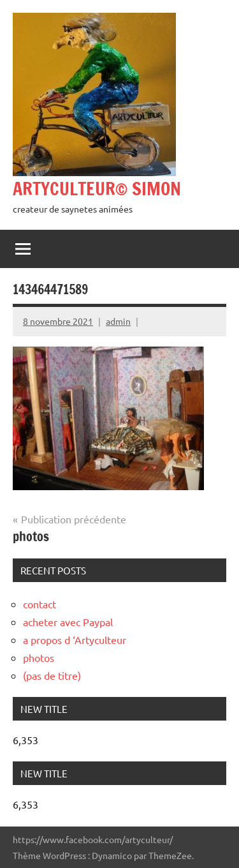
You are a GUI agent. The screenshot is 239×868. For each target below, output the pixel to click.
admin (118, 321)
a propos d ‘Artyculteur (75, 640)
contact (40, 604)
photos (39, 657)
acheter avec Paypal (68, 622)
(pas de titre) (52, 675)
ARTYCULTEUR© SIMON (97, 189)
